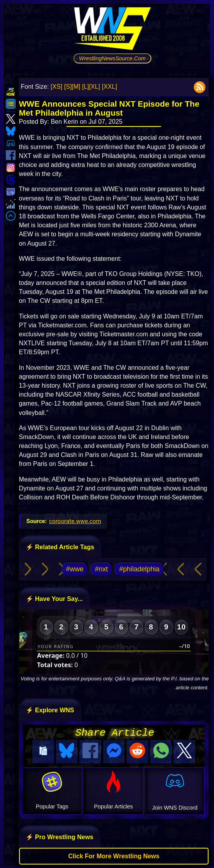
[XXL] (110, 87)
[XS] (56, 87)
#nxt (101, 569)
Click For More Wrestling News (114, 855)
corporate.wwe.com (75, 521)
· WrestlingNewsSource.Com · (112, 58)
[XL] (95, 87)
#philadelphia (139, 569)
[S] (68, 87)
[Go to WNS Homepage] (112, 30)
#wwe (75, 569)
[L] (86, 87)
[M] (76, 87)
